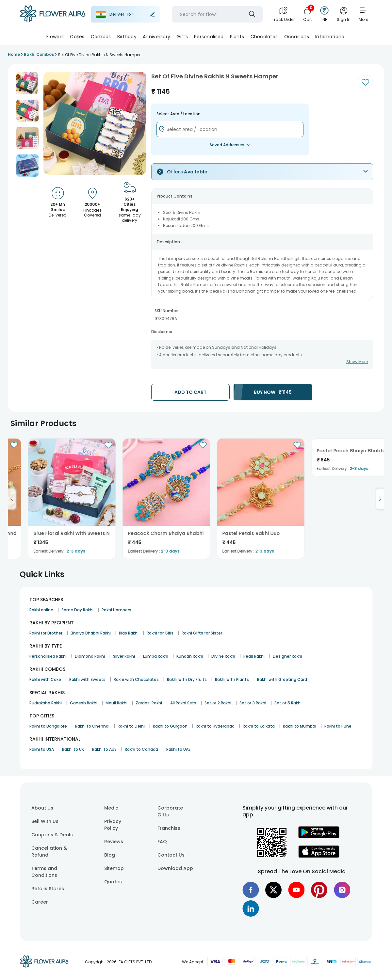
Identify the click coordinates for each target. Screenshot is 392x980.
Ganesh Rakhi (84, 703)
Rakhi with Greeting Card (282, 679)
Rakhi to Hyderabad (215, 726)
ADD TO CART (190, 392)
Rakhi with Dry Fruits (187, 679)
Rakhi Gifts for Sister (202, 633)
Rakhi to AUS (104, 749)
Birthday (127, 37)
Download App (175, 868)
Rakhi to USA (42, 749)
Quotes (113, 882)
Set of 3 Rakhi (253, 703)
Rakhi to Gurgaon (170, 726)
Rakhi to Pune (338, 726)
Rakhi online (41, 610)
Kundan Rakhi (190, 656)
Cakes (77, 37)
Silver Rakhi (124, 656)
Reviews (114, 842)
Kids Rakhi (129, 633)
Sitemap (114, 868)
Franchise (169, 828)
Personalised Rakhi (48, 656)
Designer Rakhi (287, 656)
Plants (237, 37)
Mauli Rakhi (116, 703)
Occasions (297, 37)
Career (40, 902)
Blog (110, 855)
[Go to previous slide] (12, 499)
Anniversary (156, 37)
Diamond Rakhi (90, 656)
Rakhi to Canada (141, 749)
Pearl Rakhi (254, 656)
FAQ (162, 842)
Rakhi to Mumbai (300, 726)
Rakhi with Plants (232, 679)
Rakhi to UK (73, 749)
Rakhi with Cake (45, 679)
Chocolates (264, 37)
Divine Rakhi (223, 656)
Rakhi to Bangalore (48, 726)
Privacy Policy (113, 825)
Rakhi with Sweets (87, 679)
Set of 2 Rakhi (218, 703)
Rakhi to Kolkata (259, 726)
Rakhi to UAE (178, 749)
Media (111, 808)
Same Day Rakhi (77, 610)
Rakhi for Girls (160, 633)
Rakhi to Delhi (131, 726)
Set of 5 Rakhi (288, 703)
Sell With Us (45, 821)
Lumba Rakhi (156, 656)
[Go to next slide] (380, 499)
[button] (27, 83)
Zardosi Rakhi (149, 703)
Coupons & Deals (52, 835)
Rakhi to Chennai (92, 726)
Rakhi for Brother (46, 633)
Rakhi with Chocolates (136, 679)
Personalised (209, 37)
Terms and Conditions (44, 872)
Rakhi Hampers (116, 610)
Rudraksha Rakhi (46, 703)
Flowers (55, 37)
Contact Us (171, 855)
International (330, 37)
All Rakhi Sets (183, 703)
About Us (42, 808)
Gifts (182, 37)
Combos (101, 37)
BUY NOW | (273, 392)
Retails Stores (48, 889)
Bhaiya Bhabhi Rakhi (91, 633)
